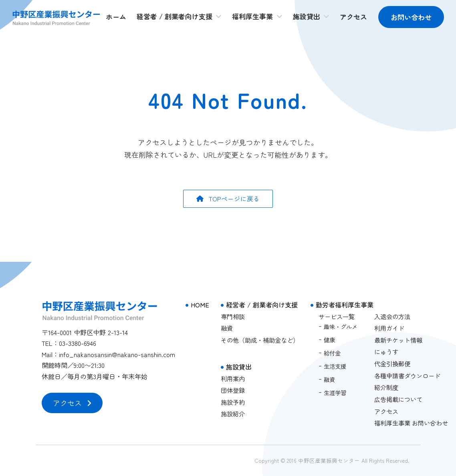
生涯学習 (335, 393)
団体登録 (233, 390)
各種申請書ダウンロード (407, 376)
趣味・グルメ (341, 326)
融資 (227, 328)
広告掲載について (398, 399)
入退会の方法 (392, 316)
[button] (228, 199)
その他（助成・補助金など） (260, 340)
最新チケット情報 (398, 340)
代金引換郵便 (392, 364)
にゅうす (386, 352)
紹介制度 (386, 388)
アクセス (386, 411)
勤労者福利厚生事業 (345, 305)
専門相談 (233, 316)
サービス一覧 (337, 316)
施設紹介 (233, 414)
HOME (200, 305)
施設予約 (233, 402)
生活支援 (335, 366)
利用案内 (233, 378)
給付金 (332, 353)
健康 (329, 340)
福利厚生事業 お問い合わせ (411, 423)
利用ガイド (389, 328)
